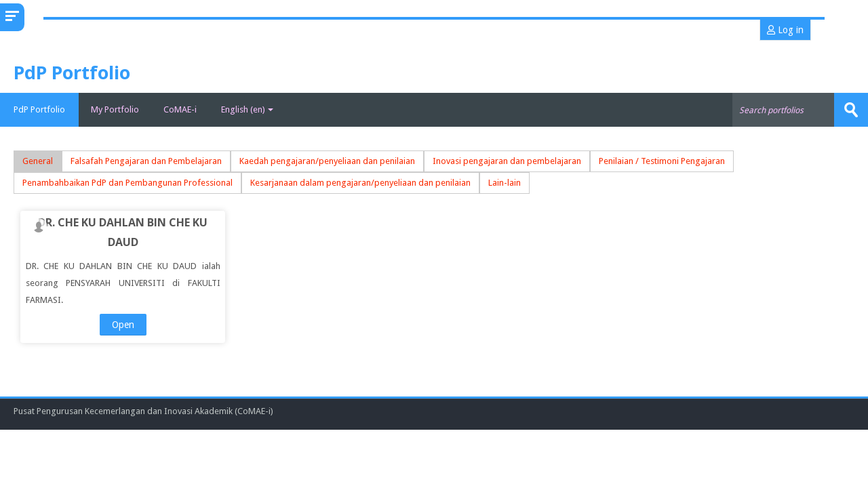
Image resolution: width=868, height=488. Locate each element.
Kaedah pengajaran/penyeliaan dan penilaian (327, 161)
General (38, 161)
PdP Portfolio (39, 109)
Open (123, 325)
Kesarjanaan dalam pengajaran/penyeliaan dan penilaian (360, 183)
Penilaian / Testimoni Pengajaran (662, 161)
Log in (785, 30)
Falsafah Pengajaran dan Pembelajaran (146, 161)
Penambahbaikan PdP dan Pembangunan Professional (127, 183)
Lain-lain (505, 183)
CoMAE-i (180, 109)
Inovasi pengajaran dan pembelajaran (507, 161)
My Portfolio (115, 109)
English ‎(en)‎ (247, 109)
